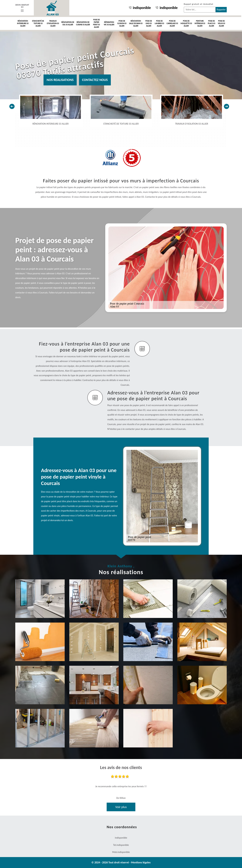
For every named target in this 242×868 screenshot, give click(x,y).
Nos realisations (60, 80)
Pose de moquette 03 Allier (186, 23)
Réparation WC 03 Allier (109, 23)
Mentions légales (141, 862)
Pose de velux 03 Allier (221, 23)
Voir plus (121, 807)
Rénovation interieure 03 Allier (23, 23)
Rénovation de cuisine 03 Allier (83, 23)
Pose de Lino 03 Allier (149, 23)
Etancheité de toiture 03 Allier (38, 23)
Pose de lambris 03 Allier (159, 23)
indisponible (140, 8)
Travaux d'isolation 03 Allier (53, 23)
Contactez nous (95, 80)
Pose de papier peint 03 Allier (96, 23)
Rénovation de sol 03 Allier (68, 23)
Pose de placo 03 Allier (211, 23)
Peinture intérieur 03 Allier (200, 23)
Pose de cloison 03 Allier (122, 23)
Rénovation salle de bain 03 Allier (136, 23)
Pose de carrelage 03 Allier (172, 23)
